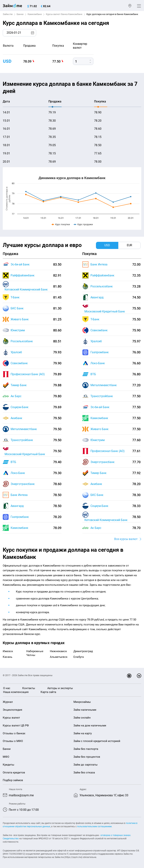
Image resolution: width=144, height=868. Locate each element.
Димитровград (83, 651)
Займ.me (8, 14)
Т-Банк (15, 297)
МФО (6, 757)
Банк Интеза (19, 495)
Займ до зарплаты (86, 765)
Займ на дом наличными (90, 725)
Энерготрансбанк (23, 484)
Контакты (29, 688)
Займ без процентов (87, 757)
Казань (7, 657)
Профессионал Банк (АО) (28, 374)
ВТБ (13, 462)
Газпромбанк (20, 517)
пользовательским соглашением (94, 826)
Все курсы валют (126, 539)
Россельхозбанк (22, 341)
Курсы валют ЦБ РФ (16, 725)
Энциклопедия (12, 710)
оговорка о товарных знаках (115, 835)
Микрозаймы (82, 702)
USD (7, 61)
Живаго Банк (20, 319)
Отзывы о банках (14, 733)
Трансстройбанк (22, 440)
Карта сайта (48, 692)
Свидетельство (11, 839)
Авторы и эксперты (60, 688)
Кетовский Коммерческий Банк (26, 289)
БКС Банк (17, 308)
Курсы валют (11, 718)
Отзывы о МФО (13, 741)
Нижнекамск (58, 651)
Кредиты (8, 765)
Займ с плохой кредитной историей (97, 741)
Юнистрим (18, 330)
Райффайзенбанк (23, 275)
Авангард (17, 506)
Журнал (8, 702)
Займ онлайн (82, 718)
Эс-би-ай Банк (20, 264)
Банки (20, 14)
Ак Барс (16, 396)
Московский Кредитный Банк (25, 454)
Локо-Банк (18, 473)
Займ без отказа (84, 773)
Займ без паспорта (86, 749)
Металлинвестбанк (24, 429)
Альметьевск (59, 657)
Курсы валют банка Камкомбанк (64, 14)
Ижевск (8, 651)
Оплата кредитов (14, 773)
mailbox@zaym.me (21, 795)
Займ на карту (83, 733)
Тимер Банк (19, 385)
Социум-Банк (20, 407)
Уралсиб (16, 352)
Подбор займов (13, 780)
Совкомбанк (19, 363)
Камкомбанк (35, 14)
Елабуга (79, 657)
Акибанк (16, 418)
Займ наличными (85, 710)
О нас (7, 688)
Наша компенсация (16, 692)
